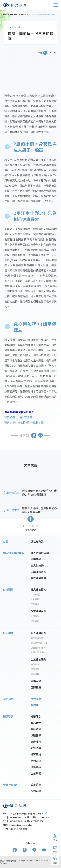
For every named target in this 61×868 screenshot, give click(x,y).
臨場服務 (36, 681)
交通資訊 (36, 761)
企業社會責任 (11, 785)
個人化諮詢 (37, 566)
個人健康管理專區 (14, 553)
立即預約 (35, 595)
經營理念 (36, 717)
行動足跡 (36, 791)
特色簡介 (35, 665)
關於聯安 (8, 716)
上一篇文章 (13, 492)
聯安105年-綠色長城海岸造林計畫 (24, 422)
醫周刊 (34, 705)
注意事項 (35, 604)
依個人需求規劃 (38, 652)
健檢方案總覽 (37, 638)
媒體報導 (36, 736)
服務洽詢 (35, 669)
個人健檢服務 (38, 633)
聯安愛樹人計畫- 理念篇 (18, 417)
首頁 (6, 542)
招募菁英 (36, 755)
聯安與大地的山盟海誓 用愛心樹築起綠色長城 (40, 510)
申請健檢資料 (38, 572)
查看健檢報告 (38, 578)
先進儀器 (36, 748)
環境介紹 (36, 767)
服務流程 (35, 674)
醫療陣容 (36, 742)
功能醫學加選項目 (39, 648)
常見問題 (35, 599)
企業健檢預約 (38, 611)
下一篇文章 (13, 510)
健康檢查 (8, 633)
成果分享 (36, 785)
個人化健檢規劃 (40, 553)
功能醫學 (8, 699)
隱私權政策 (37, 542)
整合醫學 (36, 699)
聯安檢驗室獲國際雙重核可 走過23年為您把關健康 (40, 492)
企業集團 (36, 773)
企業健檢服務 (38, 660)
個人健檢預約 (38, 590)
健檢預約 (36, 559)
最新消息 (36, 729)
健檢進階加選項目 (39, 643)
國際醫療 (36, 688)
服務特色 (36, 723)
